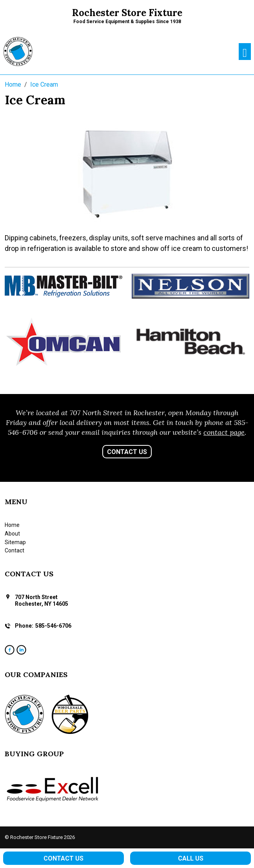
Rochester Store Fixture (127, 13)
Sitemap (15, 542)
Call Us (191, 858)
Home (12, 525)
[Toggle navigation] (245, 52)
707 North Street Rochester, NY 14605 (42, 600)
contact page (224, 432)
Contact (15, 550)
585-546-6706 (53, 626)
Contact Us (127, 452)
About (12, 534)
